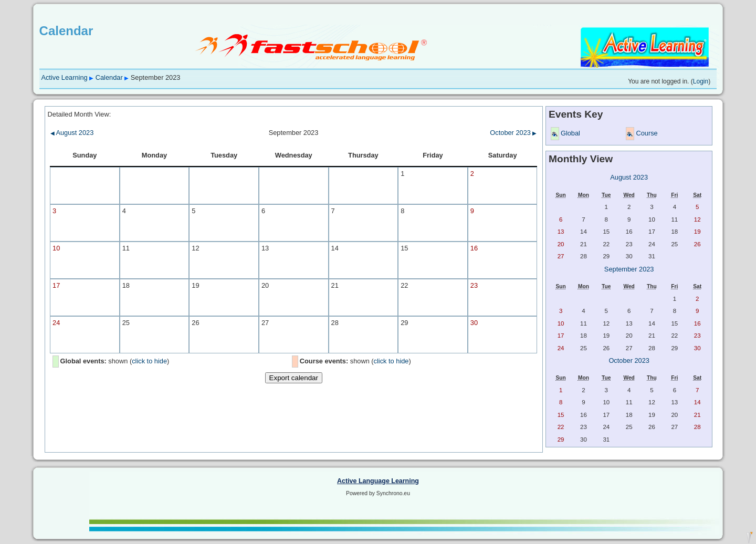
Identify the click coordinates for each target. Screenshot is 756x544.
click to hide (149, 361)
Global (570, 133)
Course (647, 133)
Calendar (109, 77)
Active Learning (64, 77)
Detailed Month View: (80, 114)
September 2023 (629, 269)
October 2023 (513, 133)
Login (701, 81)
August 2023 (72, 133)
